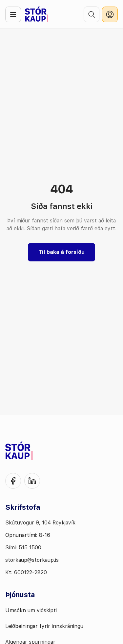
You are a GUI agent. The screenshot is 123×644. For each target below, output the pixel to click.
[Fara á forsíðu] (37, 14)
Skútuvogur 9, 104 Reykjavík (40, 523)
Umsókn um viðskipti (31, 610)
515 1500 (30, 548)
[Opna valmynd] (13, 14)
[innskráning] (110, 14)
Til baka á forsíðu (61, 252)
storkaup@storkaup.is (32, 560)
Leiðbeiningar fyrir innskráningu (44, 626)
